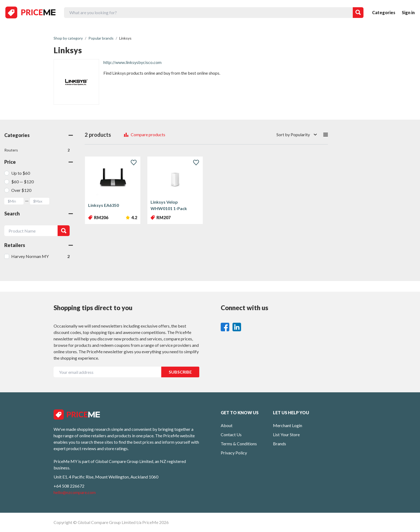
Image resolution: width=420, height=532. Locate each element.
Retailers (39, 245)
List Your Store (286, 434)
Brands (280, 444)
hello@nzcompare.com (75, 492)
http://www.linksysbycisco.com (132, 62)
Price (39, 162)
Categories (384, 12)
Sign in (408, 12)
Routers (37, 150)
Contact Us (231, 434)
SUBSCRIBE (180, 372)
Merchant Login (288, 425)
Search (39, 214)
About (227, 425)
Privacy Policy (234, 453)
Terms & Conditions (239, 444)
